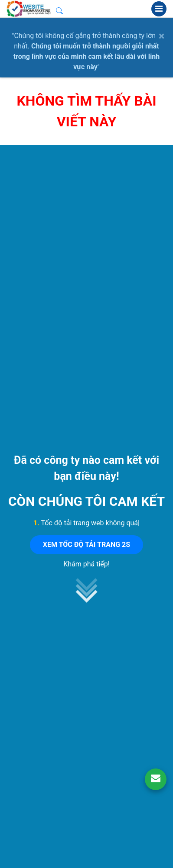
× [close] (162, 36)
